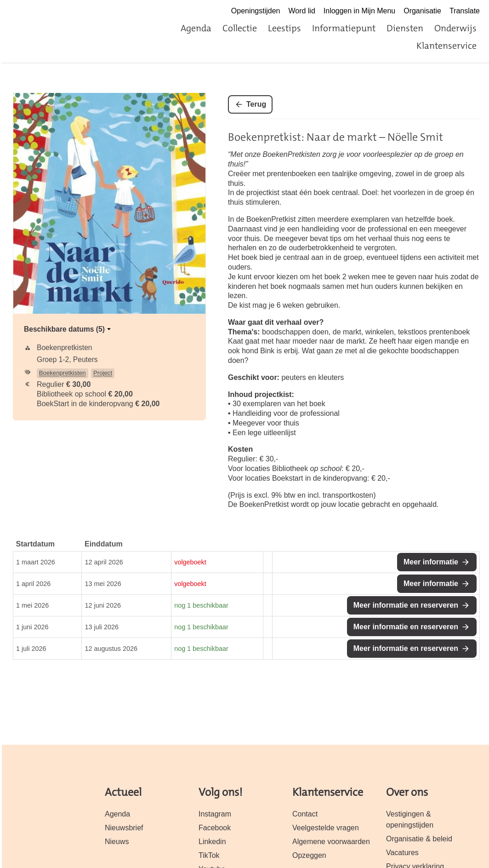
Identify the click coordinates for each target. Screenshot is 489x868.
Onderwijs (455, 28)
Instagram (215, 814)
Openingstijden (256, 11)
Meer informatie (431, 562)
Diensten (405, 28)
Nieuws (117, 842)
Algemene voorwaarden (331, 842)
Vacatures (402, 853)
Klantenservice (446, 46)
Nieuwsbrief (124, 828)
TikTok (209, 855)
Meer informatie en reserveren (406, 605)
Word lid (301, 11)
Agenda (196, 28)
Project (103, 373)
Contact (305, 814)
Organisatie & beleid (419, 839)
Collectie (240, 28)
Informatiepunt (344, 28)
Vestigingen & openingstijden (410, 819)
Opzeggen (309, 855)
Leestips (284, 28)
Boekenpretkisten (63, 373)
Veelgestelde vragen (326, 828)
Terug (256, 104)
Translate (465, 11)
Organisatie (422, 11)
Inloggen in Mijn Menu (359, 11)
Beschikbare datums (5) (68, 329)
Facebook (215, 828)
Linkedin (212, 842)
